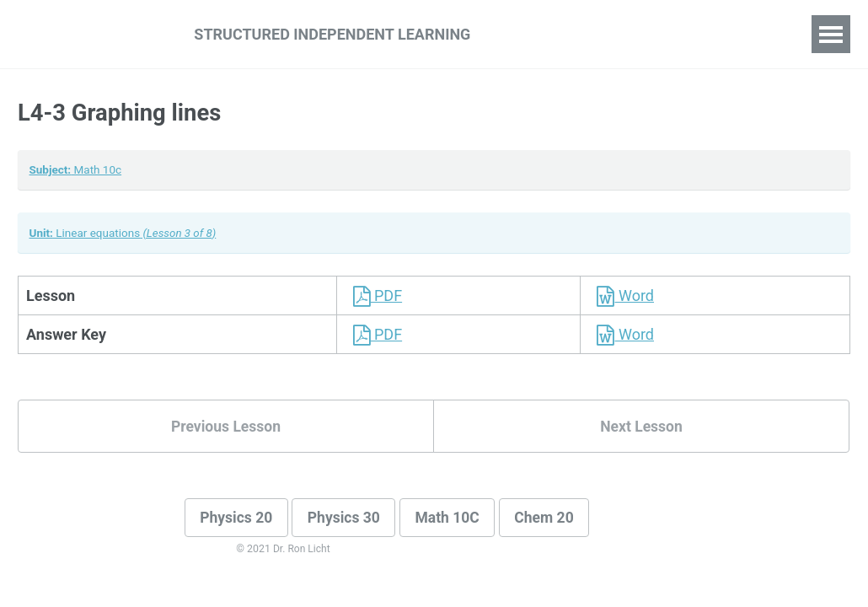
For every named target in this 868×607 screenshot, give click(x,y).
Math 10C (454, 521)
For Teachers (653, 34)
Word (621, 296)
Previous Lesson (226, 428)
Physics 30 (348, 521)
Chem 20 (554, 521)
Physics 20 (238, 521)
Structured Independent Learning (332, 34)
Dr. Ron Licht (302, 552)
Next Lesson (641, 428)
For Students (541, 34)
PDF (374, 296)
